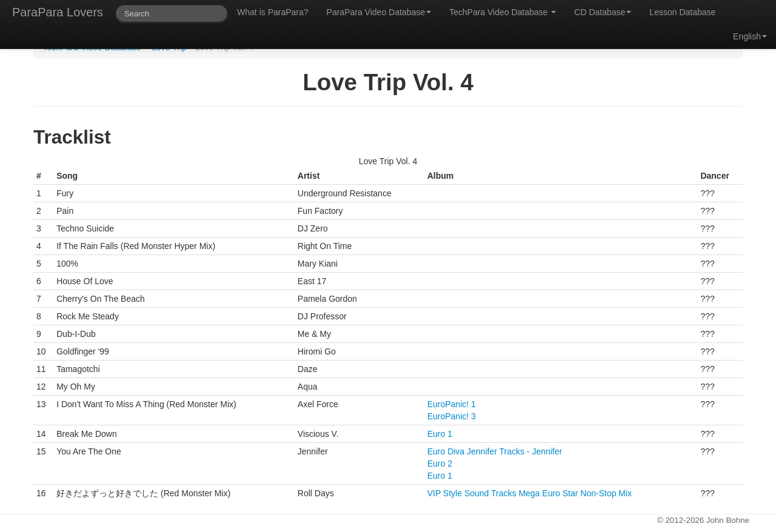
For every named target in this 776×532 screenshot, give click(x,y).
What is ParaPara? (273, 12)
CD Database (603, 12)
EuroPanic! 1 (452, 404)
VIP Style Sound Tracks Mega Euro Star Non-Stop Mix (530, 493)
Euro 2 (440, 464)
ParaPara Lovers (58, 12)
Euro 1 (440, 434)
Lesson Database (682, 12)
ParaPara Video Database (379, 12)
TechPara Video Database (503, 12)
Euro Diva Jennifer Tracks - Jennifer (495, 451)
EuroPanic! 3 (452, 416)
